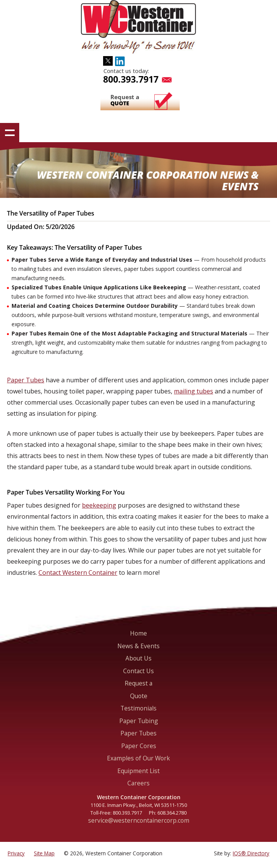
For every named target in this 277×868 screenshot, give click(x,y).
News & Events (138, 646)
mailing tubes (194, 391)
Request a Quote (138, 690)
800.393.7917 (131, 79)
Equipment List (138, 771)
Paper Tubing (139, 721)
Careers (138, 783)
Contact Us (138, 671)
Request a (125, 100)
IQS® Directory (251, 853)
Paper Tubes (26, 380)
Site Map (44, 853)
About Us (138, 658)
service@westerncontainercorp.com (139, 820)
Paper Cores (139, 746)
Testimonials (138, 708)
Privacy (16, 853)
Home (138, 633)
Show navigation (10, 133)
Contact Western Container (78, 573)
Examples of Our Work (138, 758)
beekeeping (99, 505)
